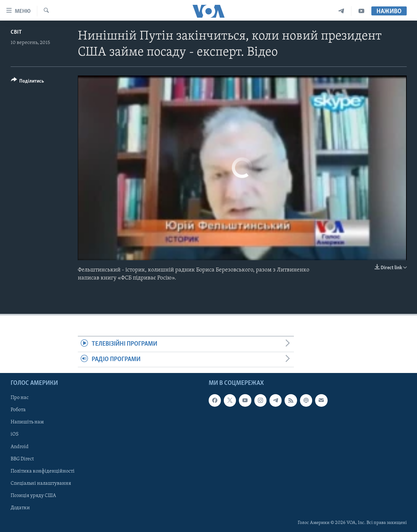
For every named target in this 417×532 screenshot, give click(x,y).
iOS (15, 434)
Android (20, 447)
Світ (16, 32)
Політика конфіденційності (43, 471)
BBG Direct (22, 459)
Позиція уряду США (33, 496)
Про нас (20, 398)
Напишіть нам (27, 422)
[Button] (28, 82)
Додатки (20, 508)
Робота (18, 410)
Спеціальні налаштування (41, 483)
